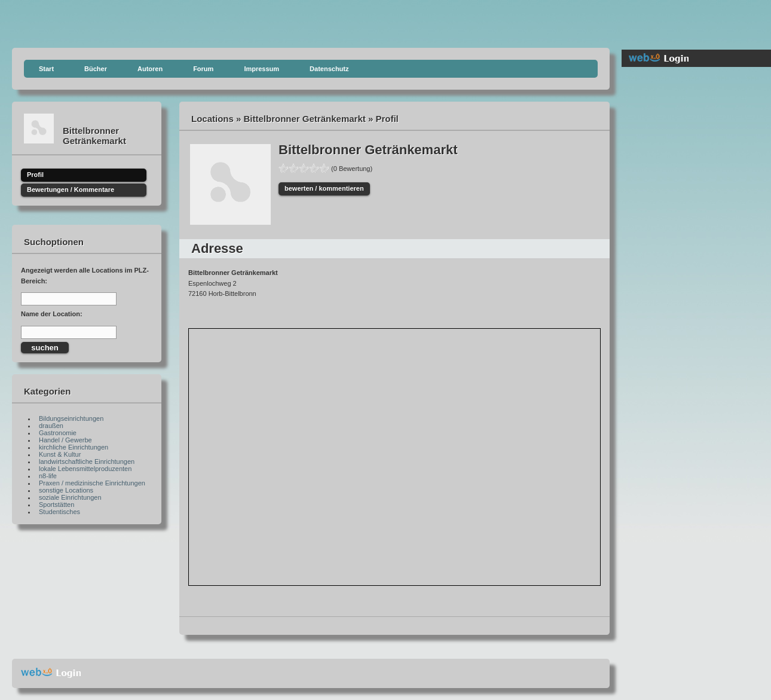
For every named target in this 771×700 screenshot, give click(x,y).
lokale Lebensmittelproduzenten (85, 469)
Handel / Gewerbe (65, 440)
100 (324, 168)
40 (293, 168)
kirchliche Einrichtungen (74, 447)
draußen (51, 426)
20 (283, 168)
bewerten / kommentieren (324, 188)
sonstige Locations (66, 490)
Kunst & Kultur (60, 454)
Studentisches (59, 512)
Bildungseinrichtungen (71, 418)
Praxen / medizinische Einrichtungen (92, 483)
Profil (35, 175)
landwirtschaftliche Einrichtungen (87, 461)
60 (304, 168)
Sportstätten (56, 505)
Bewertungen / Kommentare (71, 189)
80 (314, 168)
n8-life (48, 476)
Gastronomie (58, 433)
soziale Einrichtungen (70, 497)
